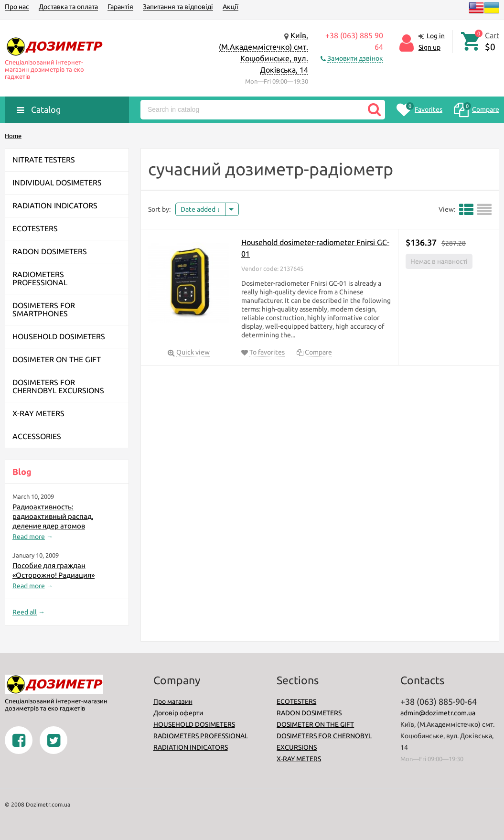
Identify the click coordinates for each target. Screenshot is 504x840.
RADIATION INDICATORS (191, 747)
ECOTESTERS (296, 701)
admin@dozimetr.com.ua (438, 713)
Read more (29, 537)
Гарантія (120, 7)
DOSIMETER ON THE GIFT (315, 724)
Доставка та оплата (68, 7)
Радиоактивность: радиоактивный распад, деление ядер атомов (53, 516)
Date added (200, 209)
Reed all (25, 612)
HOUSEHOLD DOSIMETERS (194, 724)
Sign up (429, 47)
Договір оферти (178, 713)
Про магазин (173, 701)
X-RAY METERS (299, 759)
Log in (436, 36)
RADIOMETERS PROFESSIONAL (201, 736)
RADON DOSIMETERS (309, 713)
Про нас (17, 7)
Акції (231, 7)
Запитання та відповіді (178, 7)
